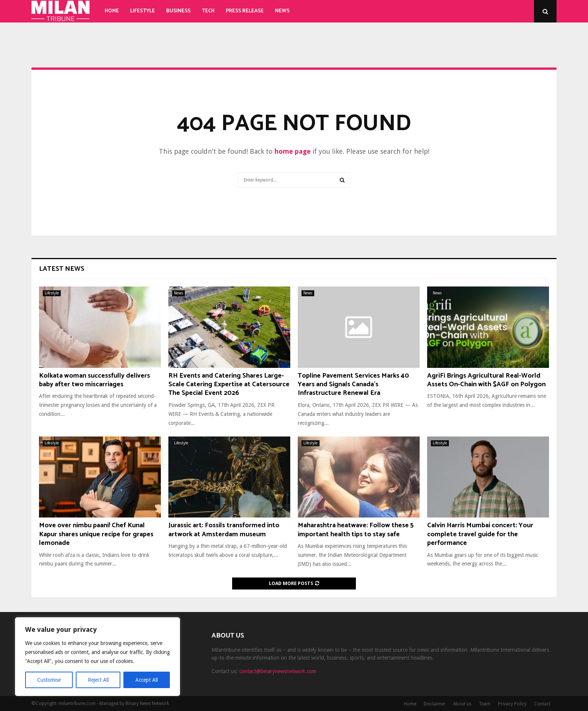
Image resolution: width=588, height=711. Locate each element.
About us (462, 704)
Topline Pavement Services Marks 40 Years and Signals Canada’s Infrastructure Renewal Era (353, 385)
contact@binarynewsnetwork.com (278, 671)
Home (112, 11)
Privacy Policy (512, 704)
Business (178, 11)
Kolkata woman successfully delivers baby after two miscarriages (94, 380)
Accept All (147, 680)
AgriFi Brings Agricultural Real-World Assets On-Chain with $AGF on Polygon (486, 380)
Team (485, 704)
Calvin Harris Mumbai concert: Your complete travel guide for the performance (480, 534)
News (282, 11)
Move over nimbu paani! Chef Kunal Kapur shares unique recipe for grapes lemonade (96, 534)
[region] (97, 657)
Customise (49, 680)
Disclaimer (435, 704)
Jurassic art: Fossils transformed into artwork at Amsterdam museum (224, 530)
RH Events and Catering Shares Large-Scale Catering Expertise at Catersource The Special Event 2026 (229, 385)
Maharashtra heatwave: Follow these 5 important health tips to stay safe (356, 530)
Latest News (62, 269)
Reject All (98, 680)
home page (292, 151)
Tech (208, 11)
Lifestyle (142, 11)
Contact (542, 704)
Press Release (245, 11)
